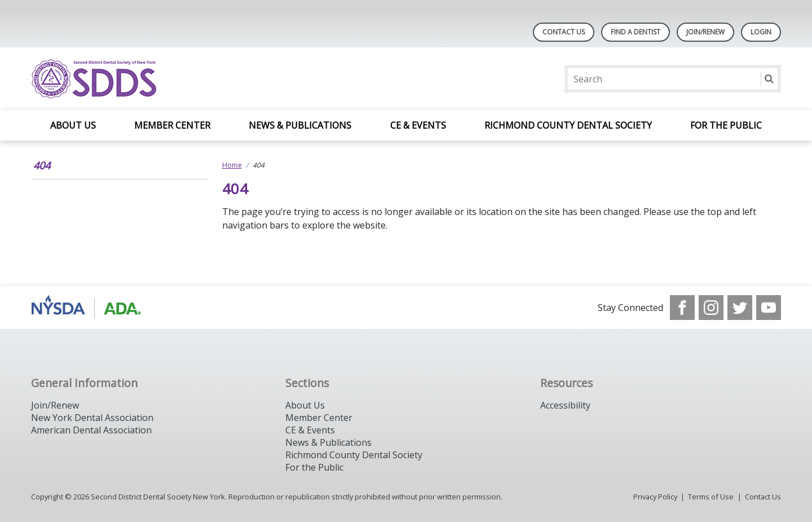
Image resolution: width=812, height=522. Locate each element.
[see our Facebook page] (682, 308)
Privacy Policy (655, 497)
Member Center (172, 125)
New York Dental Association (92, 418)
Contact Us (564, 32)
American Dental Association (91, 430)
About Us (73, 125)
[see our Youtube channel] (769, 308)
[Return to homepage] (177, 79)
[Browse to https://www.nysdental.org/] (88, 308)
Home (232, 165)
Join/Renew (705, 32)
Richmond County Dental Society (568, 125)
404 (42, 165)
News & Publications (300, 125)
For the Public (726, 125)
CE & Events (418, 125)
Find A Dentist (636, 32)
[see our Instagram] (711, 308)
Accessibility (565, 405)
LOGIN (761, 32)
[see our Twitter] (740, 308)
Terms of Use (711, 497)
